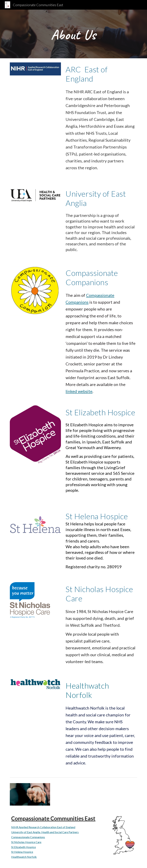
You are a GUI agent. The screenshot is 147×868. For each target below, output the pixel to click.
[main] (73, 34)
